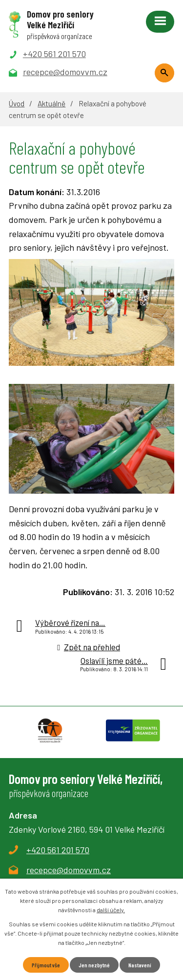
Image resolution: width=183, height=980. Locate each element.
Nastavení (140, 965)
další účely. (111, 910)
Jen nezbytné (94, 965)
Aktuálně (51, 103)
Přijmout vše (46, 965)
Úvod (17, 103)
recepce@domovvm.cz (69, 870)
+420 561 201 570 (58, 850)
